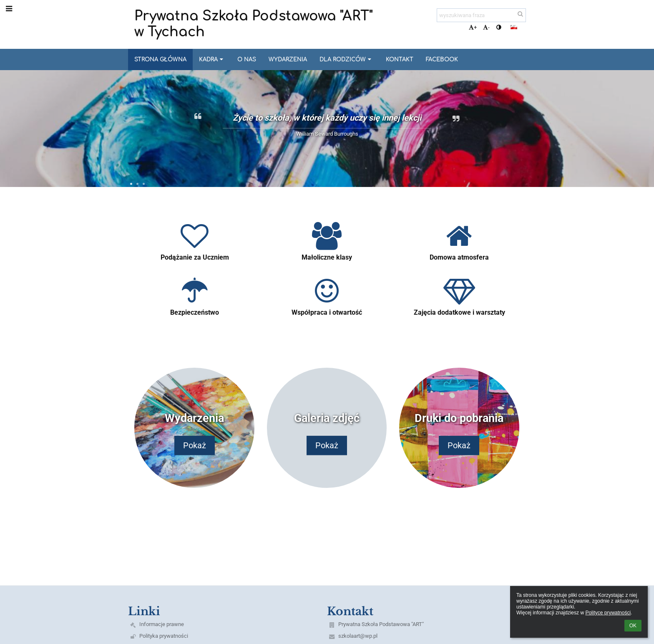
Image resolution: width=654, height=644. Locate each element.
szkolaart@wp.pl (358, 636)
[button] (514, 27)
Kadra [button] (212, 59)
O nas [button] (247, 59)
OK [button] (633, 626)
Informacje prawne (162, 624)
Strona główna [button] (160, 59)
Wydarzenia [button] (288, 59)
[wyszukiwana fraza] (481, 15)
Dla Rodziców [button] (346, 59)
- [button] (486, 27)
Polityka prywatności (164, 636)
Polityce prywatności (608, 613)
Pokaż (195, 446)
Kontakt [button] (400, 59)
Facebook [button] (442, 59)
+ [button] (473, 27)
